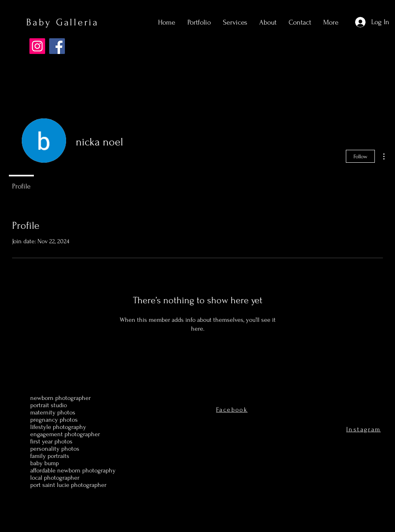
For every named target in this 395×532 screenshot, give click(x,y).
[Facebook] (57, 46)
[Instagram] (37, 46)
